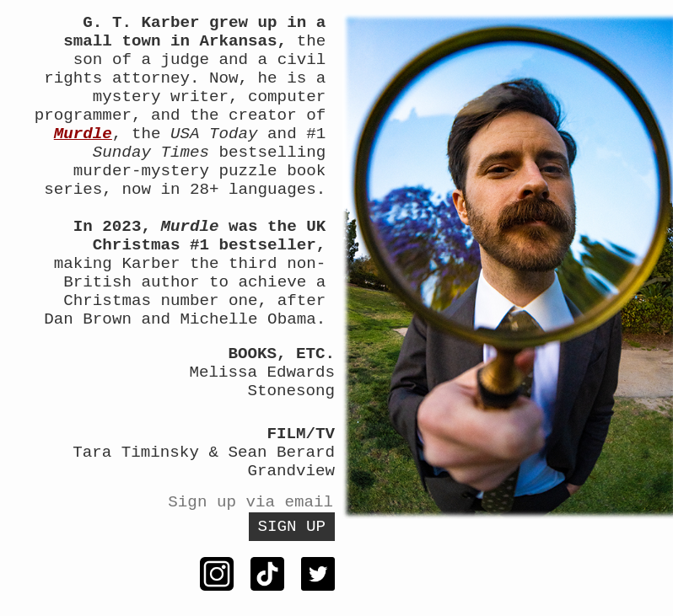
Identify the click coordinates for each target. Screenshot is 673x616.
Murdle (83, 134)
